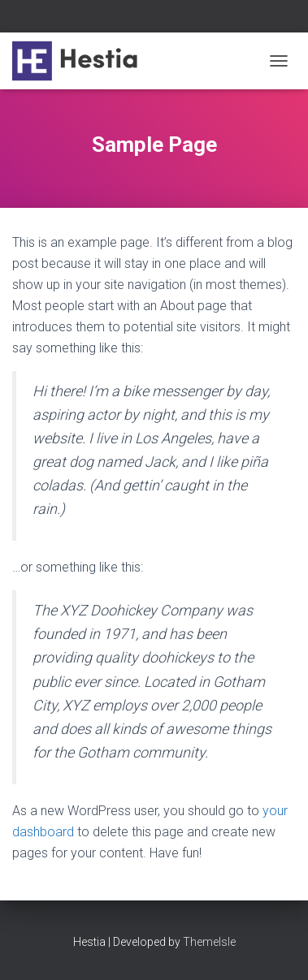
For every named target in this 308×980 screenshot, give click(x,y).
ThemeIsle (209, 942)
